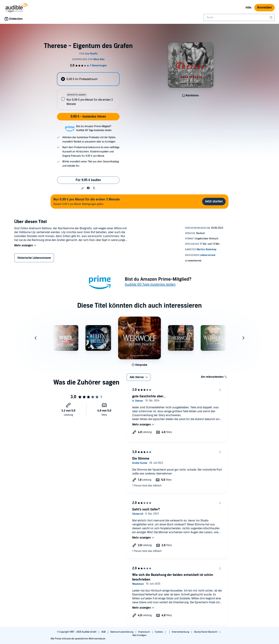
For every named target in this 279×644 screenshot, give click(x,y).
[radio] (88, 79)
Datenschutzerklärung (122, 632)
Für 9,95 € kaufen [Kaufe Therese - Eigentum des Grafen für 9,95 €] (88, 180)
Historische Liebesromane (34, 258)
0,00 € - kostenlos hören (88, 117)
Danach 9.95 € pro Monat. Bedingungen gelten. (87, 201)
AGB (104, 632)
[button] (83, 188)
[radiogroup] (88, 91)
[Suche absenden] (272, 17)
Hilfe (248, 8)
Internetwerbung (181, 632)
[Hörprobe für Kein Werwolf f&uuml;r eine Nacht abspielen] (140, 365)
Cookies (159, 632)
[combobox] (239, 17)
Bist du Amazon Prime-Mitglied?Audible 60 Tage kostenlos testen (94, 128)
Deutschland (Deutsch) (206, 632)
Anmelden (264, 8)
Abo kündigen (139, 635)
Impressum (144, 632)
